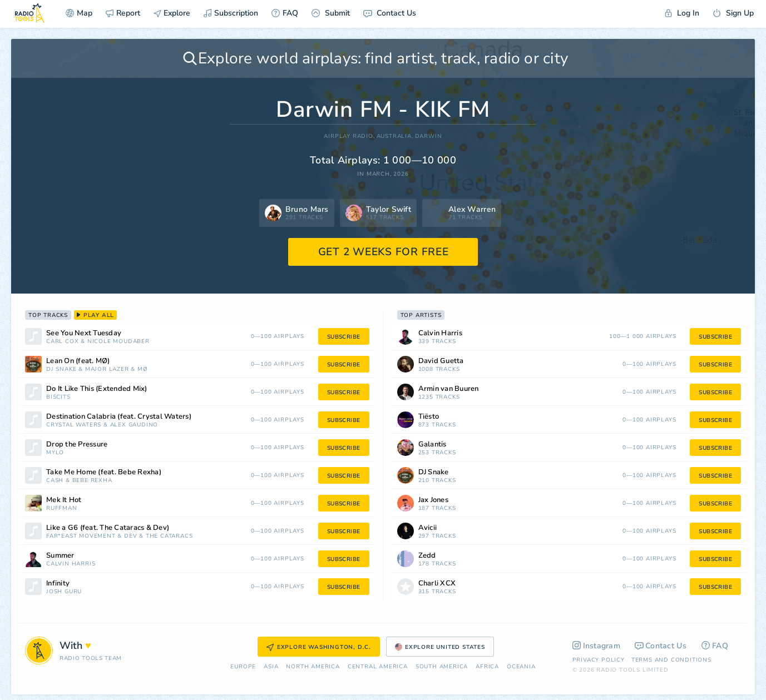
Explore (172, 13)
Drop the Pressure (77, 445)
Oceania (521, 667)
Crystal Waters (74, 425)
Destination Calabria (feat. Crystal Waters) (119, 417)
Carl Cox (62, 342)
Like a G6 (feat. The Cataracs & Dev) (108, 528)
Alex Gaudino (134, 425)
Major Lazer (107, 369)
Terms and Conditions (671, 660)
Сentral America (378, 667)
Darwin (429, 136)
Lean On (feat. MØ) (78, 361)
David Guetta (441, 361)
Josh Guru (64, 592)
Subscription (231, 13)
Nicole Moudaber (118, 342)
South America (442, 667)
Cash (55, 481)
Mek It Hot (64, 500)
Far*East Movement (81, 536)
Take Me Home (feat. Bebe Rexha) (104, 472)
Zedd (427, 556)
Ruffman (62, 508)
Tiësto (429, 417)
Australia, (395, 136)
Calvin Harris (71, 564)
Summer (60, 556)
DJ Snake (61, 369)
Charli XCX (437, 584)
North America (313, 667)
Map (79, 13)
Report (123, 13)
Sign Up (733, 13)
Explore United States (440, 647)
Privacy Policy (599, 660)
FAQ (285, 13)
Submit (331, 13)
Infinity (58, 584)
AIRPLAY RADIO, (349, 136)
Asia (271, 667)
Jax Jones (433, 500)
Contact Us (390, 13)
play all (95, 315)
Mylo (55, 453)
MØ (143, 369)
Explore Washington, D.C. (319, 647)
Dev (130, 536)
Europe (243, 667)
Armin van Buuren (449, 389)
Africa (487, 667)
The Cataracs (169, 536)
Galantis (433, 445)
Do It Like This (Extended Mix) (97, 389)
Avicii (428, 528)
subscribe (344, 337)
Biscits (58, 397)
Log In (682, 13)
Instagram (597, 646)
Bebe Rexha (92, 481)
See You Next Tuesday (84, 333)
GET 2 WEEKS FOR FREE (384, 252)
